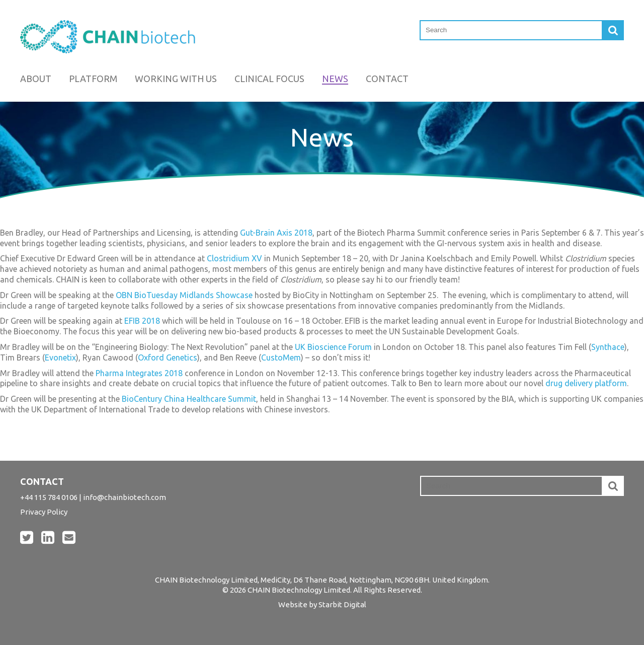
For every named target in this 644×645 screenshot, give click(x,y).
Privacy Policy (44, 512)
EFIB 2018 (142, 321)
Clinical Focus (269, 79)
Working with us (176, 79)
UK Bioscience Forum (333, 347)
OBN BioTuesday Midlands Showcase (184, 295)
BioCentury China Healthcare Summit (189, 399)
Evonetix (60, 357)
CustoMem (281, 357)
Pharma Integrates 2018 (139, 373)
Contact (387, 79)
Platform (93, 79)
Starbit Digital (342, 604)
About (36, 79)
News (335, 79)
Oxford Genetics (168, 357)
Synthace (608, 347)
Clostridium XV (234, 258)
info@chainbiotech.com (125, 497)
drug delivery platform (586, 383)
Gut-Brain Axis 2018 (276, 233)
